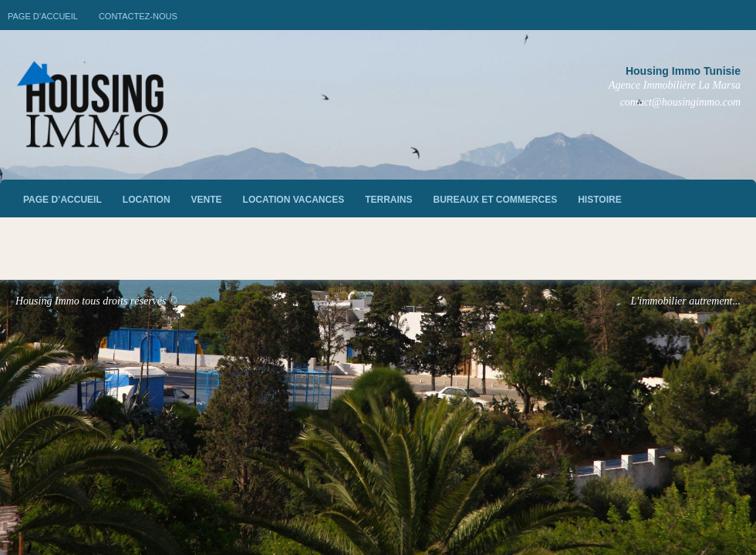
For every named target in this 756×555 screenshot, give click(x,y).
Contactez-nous (138, 16)
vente (207, 200)
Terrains (388, 200)
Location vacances (294, 200)
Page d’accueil (43, 16)
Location (147, 200)
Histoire (599, 200)
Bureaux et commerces (496, 200)
